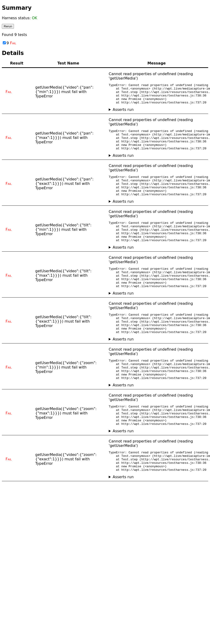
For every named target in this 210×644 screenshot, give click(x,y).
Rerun (8, 26)
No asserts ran (157, 114)
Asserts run (123, 114)
